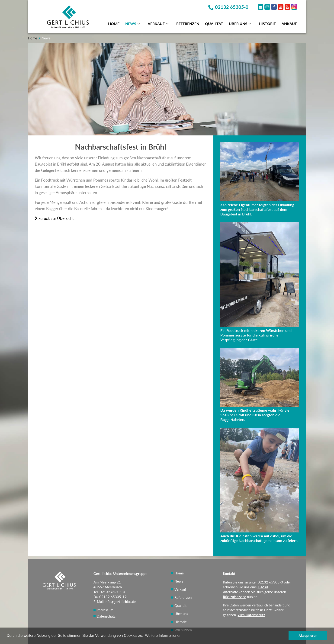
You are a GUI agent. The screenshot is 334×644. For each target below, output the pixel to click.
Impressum (105, 610)
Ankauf (289, 24)
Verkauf (156, 24)
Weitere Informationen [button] (163, 636)
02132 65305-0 (270, 582)
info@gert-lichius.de (120, 602)
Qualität (214, 24)
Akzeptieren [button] (308, 636)
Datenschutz (106, 616)
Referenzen (188, 24)
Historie (267, 24)
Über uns (238, 24)
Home (114, 24)
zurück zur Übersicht (54, 218)
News (131, 24)
